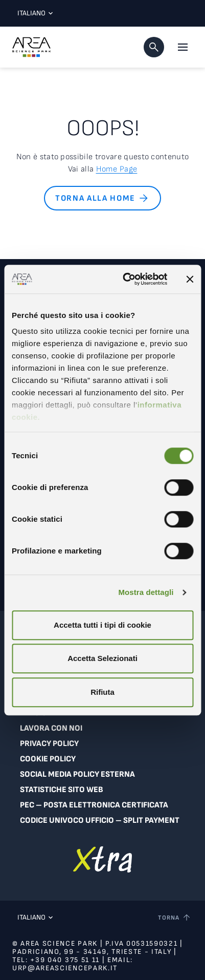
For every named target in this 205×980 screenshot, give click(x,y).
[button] (154, 47)
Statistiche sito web (62, 790)
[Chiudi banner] (190, 279)
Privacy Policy (49, 744)
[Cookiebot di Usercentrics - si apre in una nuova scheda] (126, 279)
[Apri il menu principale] (183, 47)
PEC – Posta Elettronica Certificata (94, 805)
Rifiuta (102, 692)
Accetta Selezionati (102, 658)
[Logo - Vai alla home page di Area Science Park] (31, 47)
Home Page (117, 169)
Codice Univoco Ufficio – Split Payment (100, 821)
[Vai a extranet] (102, 859)
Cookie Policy (48, 759)
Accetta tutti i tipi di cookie (102, 625)
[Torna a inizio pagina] (175, 918)
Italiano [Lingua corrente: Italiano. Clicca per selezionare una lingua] (33, 13)
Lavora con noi (51, 728)
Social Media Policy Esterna (77, 774)
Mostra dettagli (146, 592)
